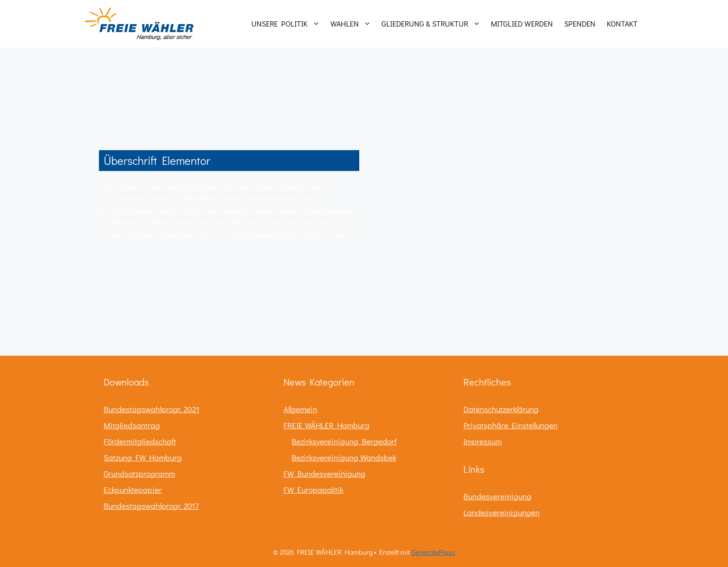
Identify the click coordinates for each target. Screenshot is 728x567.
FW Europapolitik (313, 490)
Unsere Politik (288, 24)
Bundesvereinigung (497, 496)
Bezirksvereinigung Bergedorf (344, 441)
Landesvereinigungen (502, 512)
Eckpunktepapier (133, 490)
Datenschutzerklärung (501, 409)
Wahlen (353, 24)
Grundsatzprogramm (139, 473)
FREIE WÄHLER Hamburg (327, 425)
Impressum (483, 441)
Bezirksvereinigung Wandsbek (344, 457)
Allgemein (300, 409)
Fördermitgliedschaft (140, 441)
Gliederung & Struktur (433, 24)
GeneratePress (433, 552)
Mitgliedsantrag (132, 425)
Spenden (580, 23)
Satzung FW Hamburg (143, 457)
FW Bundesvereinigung (324, 473)
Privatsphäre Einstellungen (510, 425)
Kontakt (622, 23)
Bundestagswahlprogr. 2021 (151, 409)
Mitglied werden (522, 23)
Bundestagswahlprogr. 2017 (151, 506)
